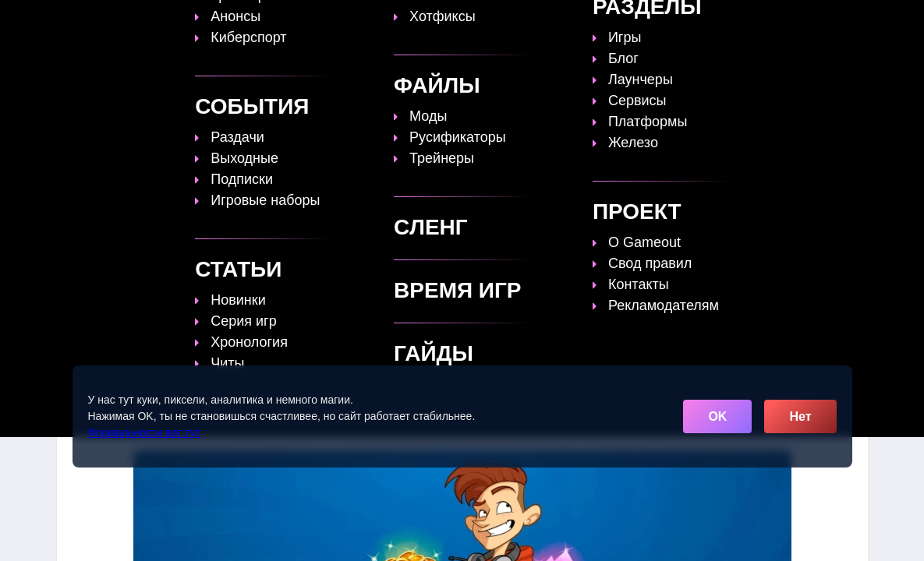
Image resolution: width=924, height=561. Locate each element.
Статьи (450, 21)
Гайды (388, 21)
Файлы (598, 21)
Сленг (658, 21)
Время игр (524, 21)
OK (717, 416)
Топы (330, 21)
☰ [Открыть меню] (855, 21)
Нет (800, 416)
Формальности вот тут (145, 432)
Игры (713, 21)
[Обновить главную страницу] (154, 21)
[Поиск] (826, 20)
